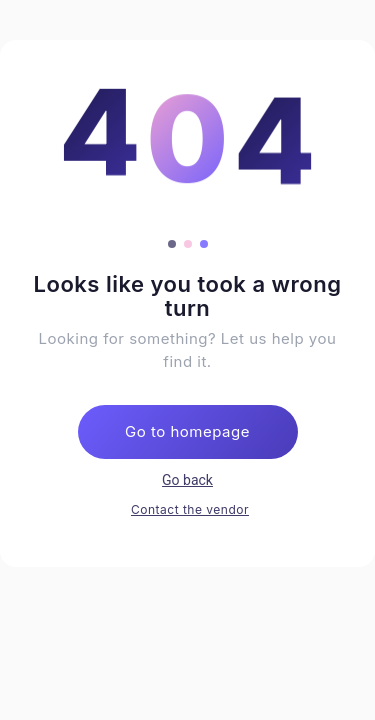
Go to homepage (187, 431)
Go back (187, 480)
